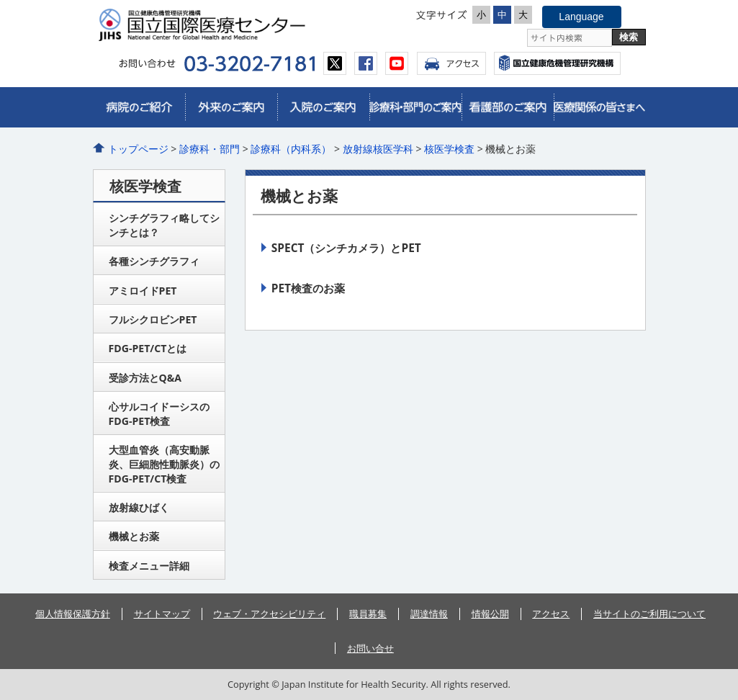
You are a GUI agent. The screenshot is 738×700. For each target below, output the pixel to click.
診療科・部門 (210, 149)
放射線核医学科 (378, 149)
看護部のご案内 (508, 107)
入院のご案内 (323, 107)
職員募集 (368, 614)
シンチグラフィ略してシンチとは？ (164, 225)
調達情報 (429, 614)
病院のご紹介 (139, 107)
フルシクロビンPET (153, 319)
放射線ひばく (139, 507)
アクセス (451, 63)
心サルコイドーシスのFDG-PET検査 (159, 414)
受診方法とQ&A (145, 378)
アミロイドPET (143, 291)
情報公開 (490, 614)
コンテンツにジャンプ (0, 0)
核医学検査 (449, 149)
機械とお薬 (134, 536)
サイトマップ (162, 614)
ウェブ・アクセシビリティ (269, 614)
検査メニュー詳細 (149, 566)
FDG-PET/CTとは (148, 348)
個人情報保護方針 (73, 614)
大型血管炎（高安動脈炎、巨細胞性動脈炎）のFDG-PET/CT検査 (164, 464)
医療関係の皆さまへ (600, 107)
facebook (366, 63)
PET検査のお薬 (308, 288)
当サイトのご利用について (649, 614)
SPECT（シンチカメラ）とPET (346, 248)
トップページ (138, 149)
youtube (397, 63)
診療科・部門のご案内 (415, 107)
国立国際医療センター (230, 25)
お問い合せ (370, 648)
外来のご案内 (231, 107)
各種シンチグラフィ (154, 261)
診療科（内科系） (291, 149)
